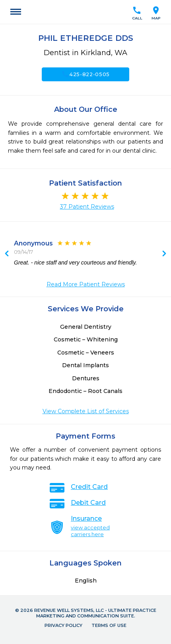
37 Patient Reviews (87, 207)
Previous (164, 254)
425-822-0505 (85, 74)
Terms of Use (109, 625)
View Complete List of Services (86, 411)
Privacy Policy (63, 625)
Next (7, 254)
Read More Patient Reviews (86, 284)
